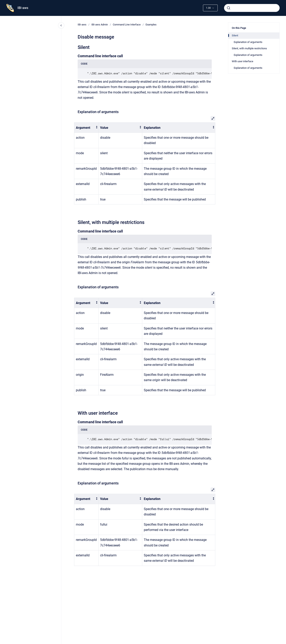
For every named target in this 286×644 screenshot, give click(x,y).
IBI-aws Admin (100, 25)
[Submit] (229, 8)
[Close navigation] (61, 25)
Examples (151, 25)
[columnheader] (86, 128)
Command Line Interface (127, 25)
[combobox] (252, 8)
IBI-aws (23, 8)
